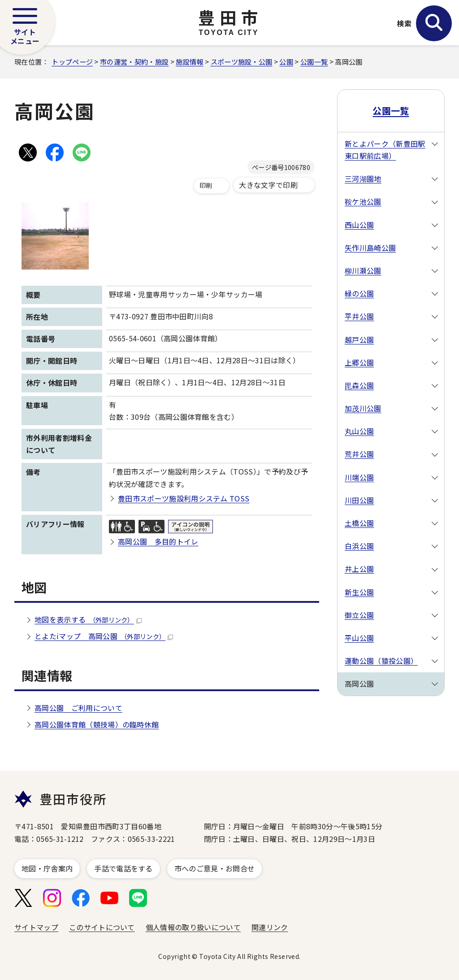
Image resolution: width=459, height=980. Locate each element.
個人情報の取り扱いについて (193, 927)
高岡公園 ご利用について (78, 708)
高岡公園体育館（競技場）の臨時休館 (97, 724)
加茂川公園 (363, 408)
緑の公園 (359, 293)
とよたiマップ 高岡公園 (104, 636)
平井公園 (359, 316)
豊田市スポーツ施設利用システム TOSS (184, 498)
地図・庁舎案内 (47, 868)
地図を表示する (88, 619)
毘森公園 (359, 385)
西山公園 (359, 225)
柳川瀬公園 (363, 270)
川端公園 (359, 477)
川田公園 (359, 500)
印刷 (206, 185)
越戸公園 (359, 340)
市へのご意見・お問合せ (215, 868)
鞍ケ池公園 (363, 201)
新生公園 (359, 592)
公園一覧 (314, 61)
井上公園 (359, 569)
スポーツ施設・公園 (242, 61)
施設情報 (189, 61)
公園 (286, 61)
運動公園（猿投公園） (381, 661)
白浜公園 (359, 546)
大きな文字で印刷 (268, 185)
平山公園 (359, 638)
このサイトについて (102, 927)
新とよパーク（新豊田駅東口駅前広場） (385, 150)
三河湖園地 (363, 179)
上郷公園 (359, 362)
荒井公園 (359, 454)
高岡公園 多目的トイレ (158, 541)
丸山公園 (359, 431)
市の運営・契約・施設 (134, 61)
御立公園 (359, 615)
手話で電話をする (123, 868)
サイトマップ (36, 927)
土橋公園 (359, 523)
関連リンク (270, 927)
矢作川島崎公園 (370, 248)
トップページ (72, 61)
